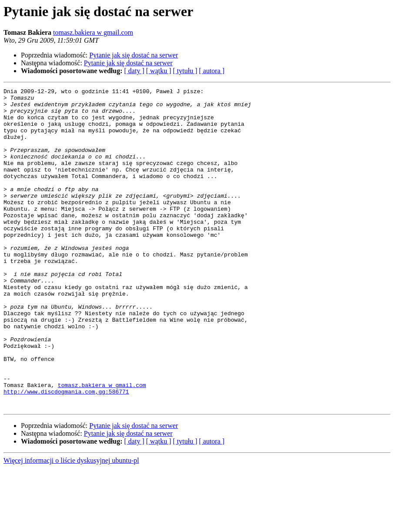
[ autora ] (212, 71)
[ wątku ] (159, 71)
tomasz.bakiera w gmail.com (93, 32)
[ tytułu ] (185, 71)
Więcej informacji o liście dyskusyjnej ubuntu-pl (71, 524)
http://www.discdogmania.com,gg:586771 (66, 453)
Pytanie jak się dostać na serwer (134, 55)
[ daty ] (134, 71)
